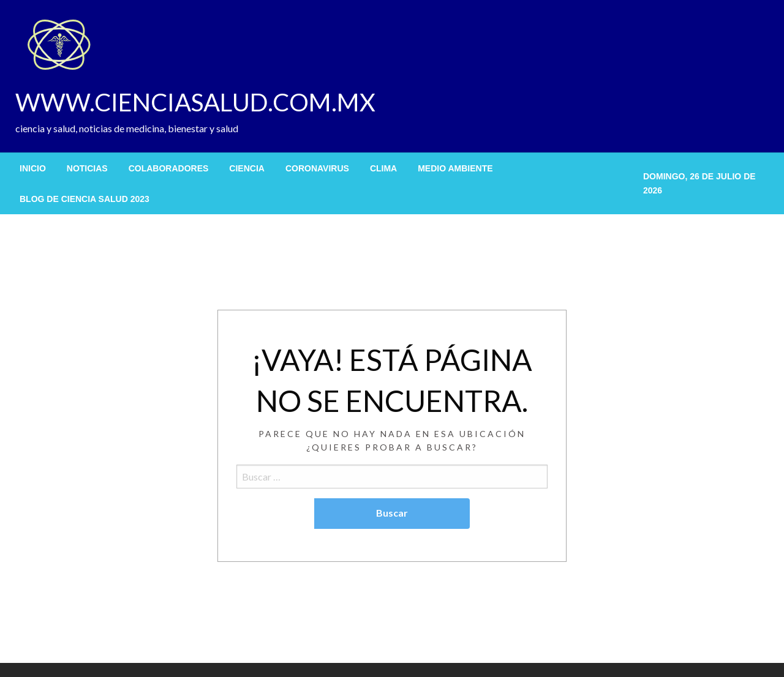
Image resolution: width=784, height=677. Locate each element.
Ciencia (247, 168)
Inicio (33, 168)
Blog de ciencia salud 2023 (85, 199)
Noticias (87, 168)
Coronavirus (317, 168)
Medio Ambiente (455, 168)
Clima (383, 168)
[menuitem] (33, 168)
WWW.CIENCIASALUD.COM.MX (195, 102)
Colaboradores (169, 168)
